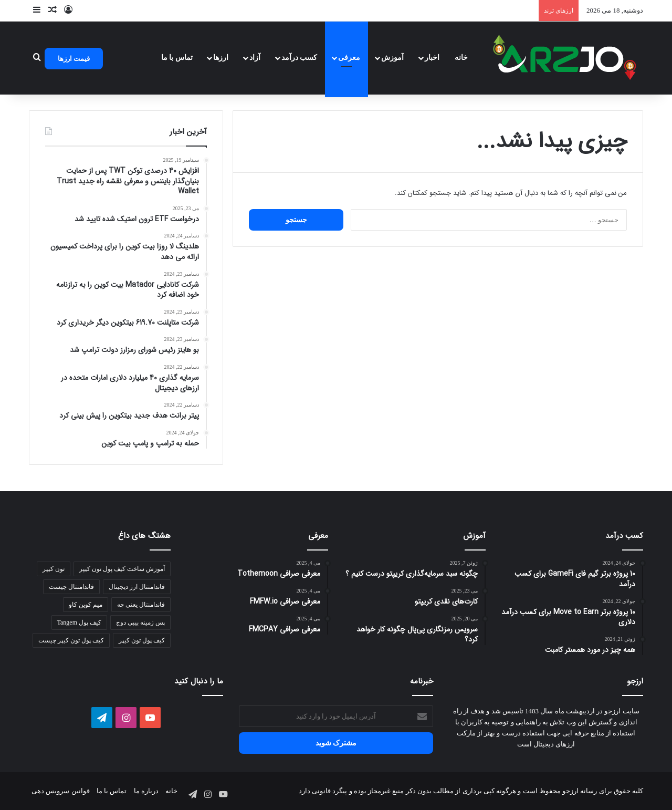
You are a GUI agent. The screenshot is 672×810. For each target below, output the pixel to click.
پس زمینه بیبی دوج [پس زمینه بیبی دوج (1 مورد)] (140, 622)
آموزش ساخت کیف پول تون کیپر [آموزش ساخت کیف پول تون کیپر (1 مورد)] (122, 569)
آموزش (392, 58)
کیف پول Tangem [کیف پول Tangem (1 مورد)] (79, 622)
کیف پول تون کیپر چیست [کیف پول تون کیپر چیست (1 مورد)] (71, 640)
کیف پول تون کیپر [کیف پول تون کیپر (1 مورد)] (142, 640)
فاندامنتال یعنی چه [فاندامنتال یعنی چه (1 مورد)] (141, 605)
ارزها (221, 58)
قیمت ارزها (74, 59)
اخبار (432, 58)
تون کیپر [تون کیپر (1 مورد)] (54, 569)
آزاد (255, 58)
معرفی (349, 58)
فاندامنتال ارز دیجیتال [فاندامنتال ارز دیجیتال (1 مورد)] (137, 587)
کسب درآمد (300, 58)
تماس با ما (177, 58)
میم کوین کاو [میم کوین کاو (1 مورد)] (86, 605)
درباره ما (146, 791)
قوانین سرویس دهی (61, 791)
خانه (461, 58)
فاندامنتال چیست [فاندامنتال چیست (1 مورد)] (71, 587)
